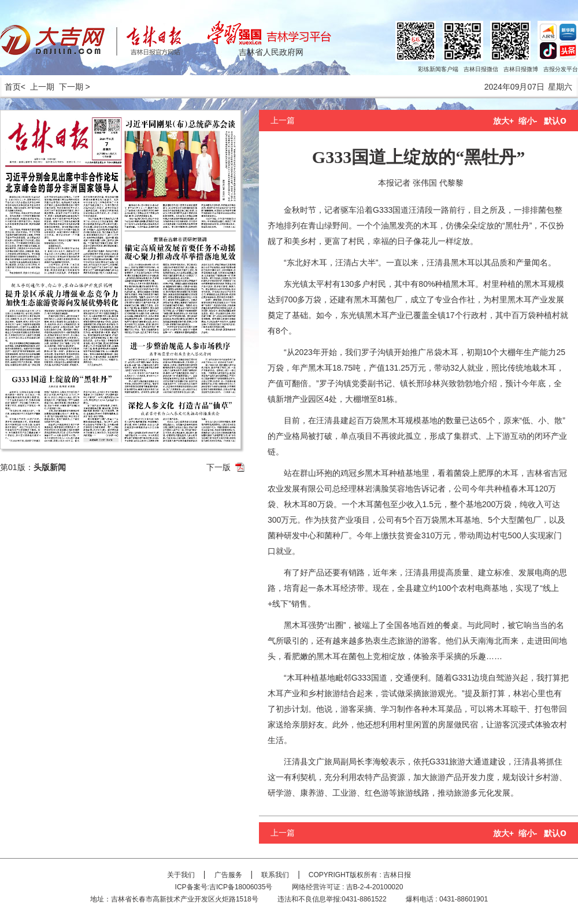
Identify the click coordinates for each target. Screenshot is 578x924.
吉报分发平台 (561, 69)
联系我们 (275, 875)
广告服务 (228, 875)
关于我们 (181, 875)
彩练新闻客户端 (438, 69)
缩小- (528, 121)
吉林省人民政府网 (271, 52)
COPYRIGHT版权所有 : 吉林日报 (360, 875)
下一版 (218, 467)
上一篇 (283, 120)
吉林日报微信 (481, 69)
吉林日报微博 (521, 69)
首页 (10, 87)
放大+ (503, 121)
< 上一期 (38, 87)
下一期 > (75, 87)
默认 (555, 121)
